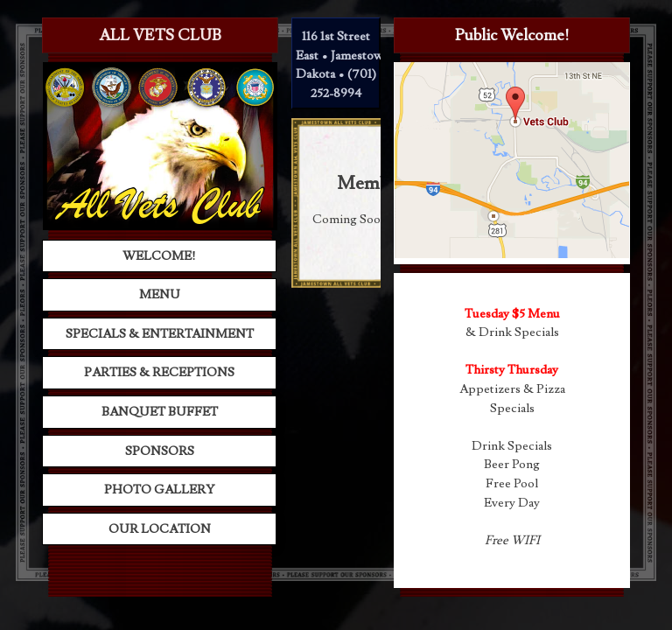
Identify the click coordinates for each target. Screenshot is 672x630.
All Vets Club (160, 35)
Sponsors (160, 451)
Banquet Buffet (160, 412)
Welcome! (159, 256)
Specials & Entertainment (160, 334)
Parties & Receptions (159, 372)
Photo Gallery (159, 490)
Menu (160, 294)
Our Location (160, 529)
